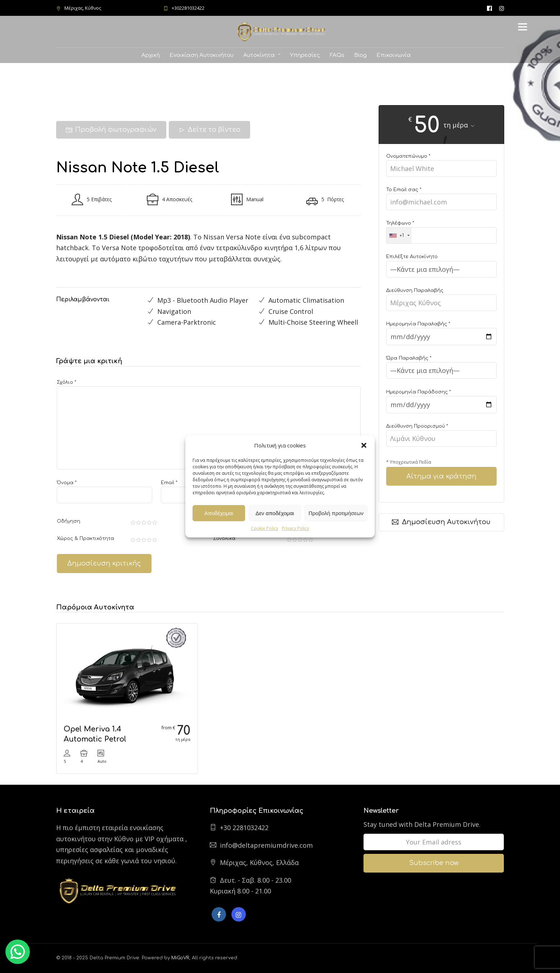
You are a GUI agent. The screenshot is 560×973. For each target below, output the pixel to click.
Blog (360, 55)
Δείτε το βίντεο (209, 130)
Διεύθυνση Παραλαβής (441, 297)
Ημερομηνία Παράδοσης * (441, 399)
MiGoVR (180, 958)
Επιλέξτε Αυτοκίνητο (441, 263)
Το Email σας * (441, 196)
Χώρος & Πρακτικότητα (85, 539)
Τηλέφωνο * (441, 232)
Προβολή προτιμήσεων (336, 513)
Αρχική (151, 55)
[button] (364, 445)
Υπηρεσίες (305, 55)
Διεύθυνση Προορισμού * (441, 433)
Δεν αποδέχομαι (275, 513)
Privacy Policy (295, 528)
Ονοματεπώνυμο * (441, 163)
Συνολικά (224, 539)
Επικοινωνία (394, 55)
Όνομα (67, 483)
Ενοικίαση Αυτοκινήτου (202, 55)
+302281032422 (184, 8)
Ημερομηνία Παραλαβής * (441, 331)
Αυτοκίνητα (259, 55)
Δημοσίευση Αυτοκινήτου (441, 522)
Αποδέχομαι (219, 513)
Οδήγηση (69, 521)
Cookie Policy (265, 528)
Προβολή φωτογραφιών (111, 130)
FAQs (337, 55)
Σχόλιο (67, 382)
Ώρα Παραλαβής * (441, 365)
